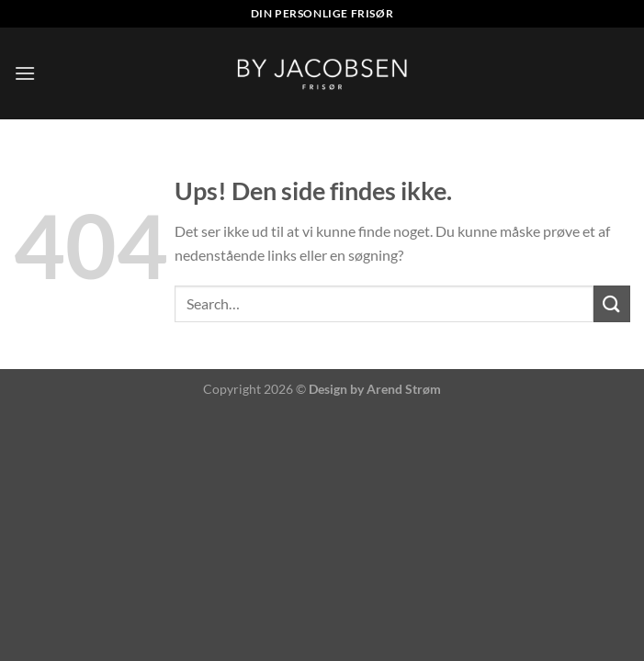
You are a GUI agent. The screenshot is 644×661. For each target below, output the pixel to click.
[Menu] (25, 73)
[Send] (612, 303)
